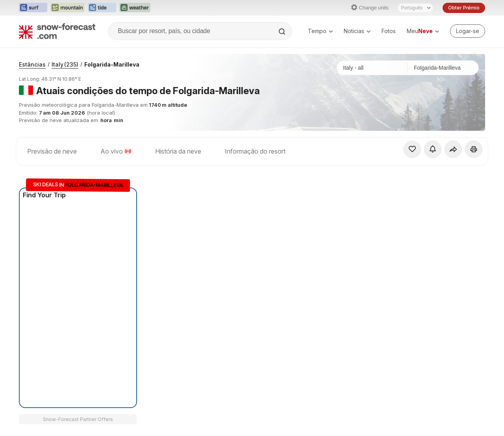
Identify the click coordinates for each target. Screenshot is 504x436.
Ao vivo (116, 151)
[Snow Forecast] (57, 31)
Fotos (389, 31)
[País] (372, 68)
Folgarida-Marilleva (112, 64)
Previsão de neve (52, 151)
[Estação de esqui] (443, 68)
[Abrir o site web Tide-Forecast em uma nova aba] (102, 8)
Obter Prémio (464, 8)
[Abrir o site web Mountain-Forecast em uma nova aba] (68, 8)
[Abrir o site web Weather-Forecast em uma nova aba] (135, 8)
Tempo (320, 31)
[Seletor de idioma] (415, 8)
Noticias (357, 31)
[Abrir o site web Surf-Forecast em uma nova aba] (33, 8)
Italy (65, 64)
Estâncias (32, 64)
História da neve (178, 151)
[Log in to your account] (468, 31)
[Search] (283, 32)
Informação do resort (255, 151)
